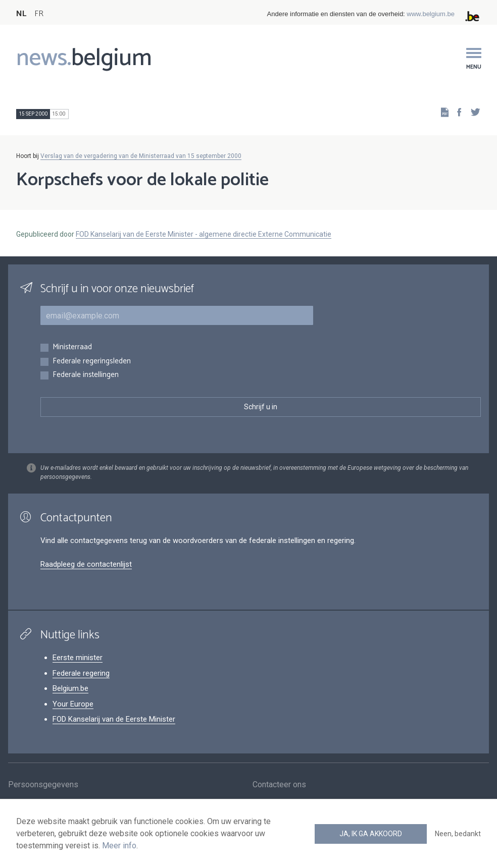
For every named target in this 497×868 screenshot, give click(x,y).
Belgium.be (70, 688)
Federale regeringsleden (92, 362)
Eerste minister (78, 658)
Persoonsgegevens (43, 785)
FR (39, 14)
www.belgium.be (431, 14)
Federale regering (81, 673)
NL (21, 14)
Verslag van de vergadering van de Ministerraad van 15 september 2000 (141, 156)
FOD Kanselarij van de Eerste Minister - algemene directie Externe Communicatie (204, 234)
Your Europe (73, 704)
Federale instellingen (86, 375)
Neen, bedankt (458, 834)
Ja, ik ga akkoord (371, 834)
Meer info (119, 846)
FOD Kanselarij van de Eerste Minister (114, 719)
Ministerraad (72, 347)
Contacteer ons (279, 785)
